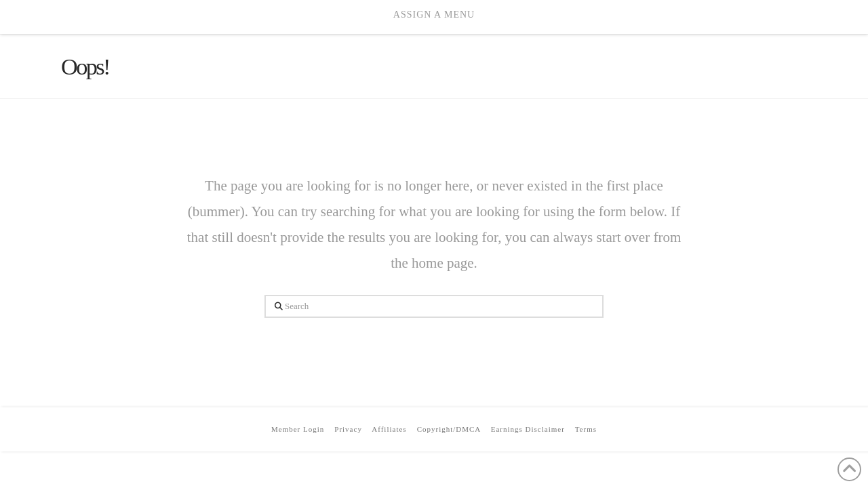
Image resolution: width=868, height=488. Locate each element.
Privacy (348, 429)
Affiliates (389, 429)
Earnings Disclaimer (528, 429)
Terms (586, 429)
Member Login (298, 429)
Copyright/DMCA (449, 429)
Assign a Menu (434, 15)
